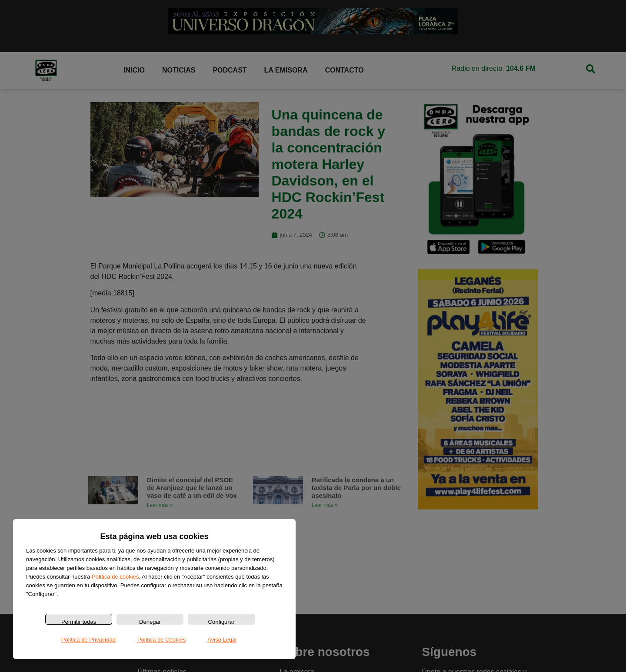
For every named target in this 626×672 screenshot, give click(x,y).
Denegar (150, 622)
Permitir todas (79, 622)
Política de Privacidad (88, 640)
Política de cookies (115, 577)
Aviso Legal (222, 640)
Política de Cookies (161, 640)
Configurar (221, 622)
